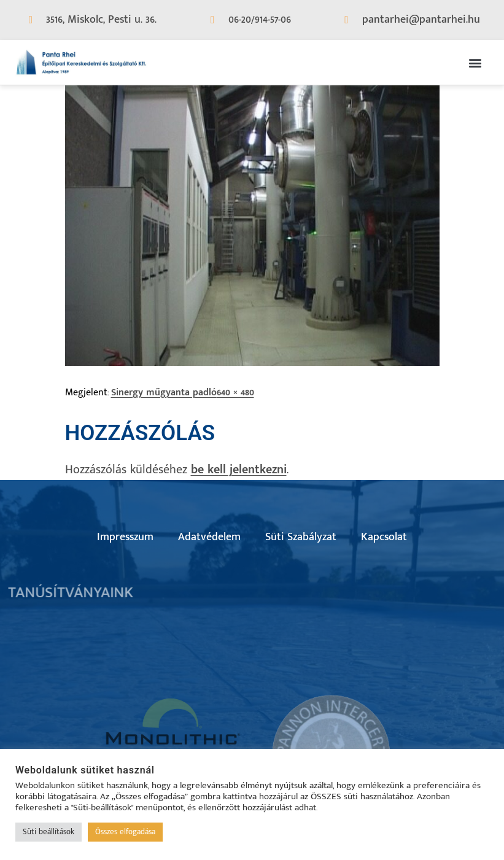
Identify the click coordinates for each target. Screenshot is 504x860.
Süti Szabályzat (301, 537)
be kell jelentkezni (239, 470)
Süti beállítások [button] (48, 832)
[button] (475, 62)
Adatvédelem (209, 537)
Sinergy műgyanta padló (164, 393)
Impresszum (125, 537)
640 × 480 (235, 393)
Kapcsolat (384, 537)
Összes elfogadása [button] (125, 832)
